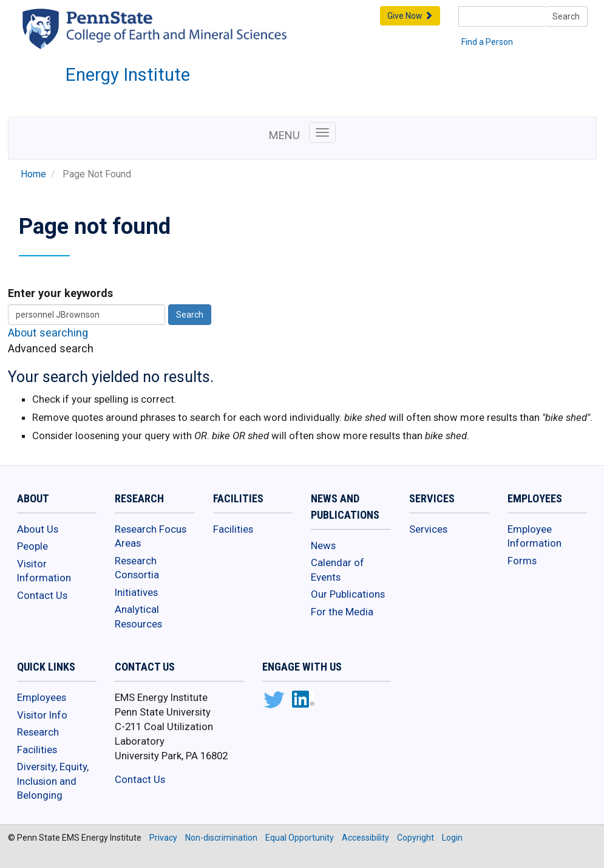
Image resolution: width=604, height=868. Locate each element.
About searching (48, 333)
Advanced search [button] (51, 348)
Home (33, 174)
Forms (522, 561)
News (323, 545)
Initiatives (136, 592)
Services (428, 529)
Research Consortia (137, 568)
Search (566, 16)
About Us (38, 529)
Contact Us (42, 595)
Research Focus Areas (151, 536)
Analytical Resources (138, 617)
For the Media (342, 612)
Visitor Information (44, 571)
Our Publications (348, 594)
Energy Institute (128, 75)
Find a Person (487, 42)
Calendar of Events (338, 570)
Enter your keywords (60, 293)
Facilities (233, 529)
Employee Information (534, 536)
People (32, 546)
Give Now (410, 16)
